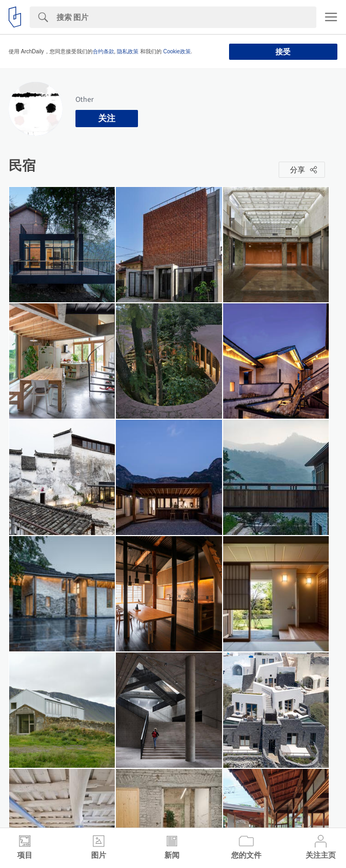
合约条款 (103, 51)
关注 (107, 118)
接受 (283, 52)
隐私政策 (128, 51)
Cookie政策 (177, 51)
